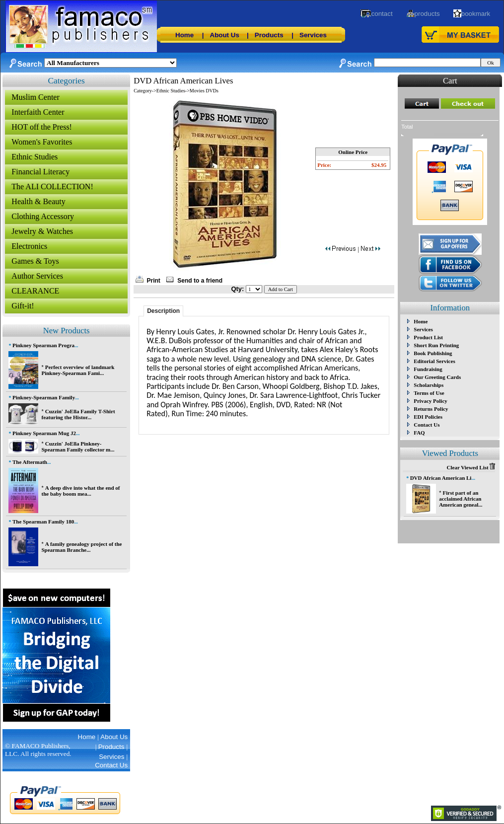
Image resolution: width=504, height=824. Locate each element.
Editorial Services (434, 361)
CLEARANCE (35, 291)
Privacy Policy (431, 401)
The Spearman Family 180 (43, 522)
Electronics (29, 246)
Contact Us (427, 425)
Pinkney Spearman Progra (43, 345)
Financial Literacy (40, 172)
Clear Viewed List (471, 467)
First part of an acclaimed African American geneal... (461, 499)
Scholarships (429, 385)
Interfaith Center (38, 112)
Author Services (37, 276)
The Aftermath (30, 462)
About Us (225, 35)
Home (184, 35)
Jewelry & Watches (42, 231)
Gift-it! (23, 306)
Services (313, 35)
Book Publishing (433, 353)
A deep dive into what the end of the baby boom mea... (80, 491)
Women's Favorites (42, 142)
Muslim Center (35, 97)
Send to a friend (200, 281)
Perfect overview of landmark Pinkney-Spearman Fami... (78, 370)
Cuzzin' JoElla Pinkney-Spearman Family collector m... (78, 447)
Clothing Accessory (43, 216)
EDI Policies (428, 417)
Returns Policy (431, 409)
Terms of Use (429, 393)
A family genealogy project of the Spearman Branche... (81, 547)
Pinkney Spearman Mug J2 (44, 433)
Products (269, 35)
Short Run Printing (436, 345)
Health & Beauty (38, 201)
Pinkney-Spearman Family (44, 397)
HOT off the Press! (42, 127)
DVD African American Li (441, 478)
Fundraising (428, 369)
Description (163, 311)
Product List (428, 337)
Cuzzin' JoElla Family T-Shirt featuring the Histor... (78, 414)
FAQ (419, 433)
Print (154, 281)
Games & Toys (35, 261)
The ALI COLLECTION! (52, 187)
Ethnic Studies (35, 157)
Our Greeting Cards (437, 377)
